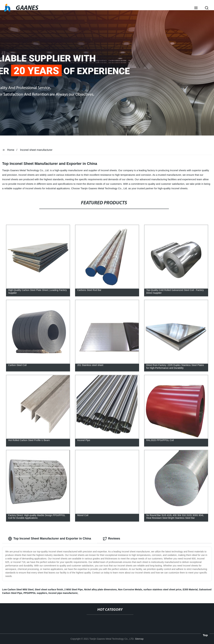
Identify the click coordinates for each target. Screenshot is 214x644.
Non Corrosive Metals (130, 589)
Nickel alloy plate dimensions (100, 589)
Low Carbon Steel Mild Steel (18, 589)
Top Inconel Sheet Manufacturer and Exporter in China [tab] (50, 539)
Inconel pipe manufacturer (63, 593)
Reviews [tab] (112, 539)
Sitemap (139, 639)
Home (11, 150)
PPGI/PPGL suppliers (35, 593)
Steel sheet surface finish (49, 589)
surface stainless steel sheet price (162, 589)
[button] (196, 8)
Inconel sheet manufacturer (36, 150)
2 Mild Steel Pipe (74, 589)
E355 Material (190, 589)
